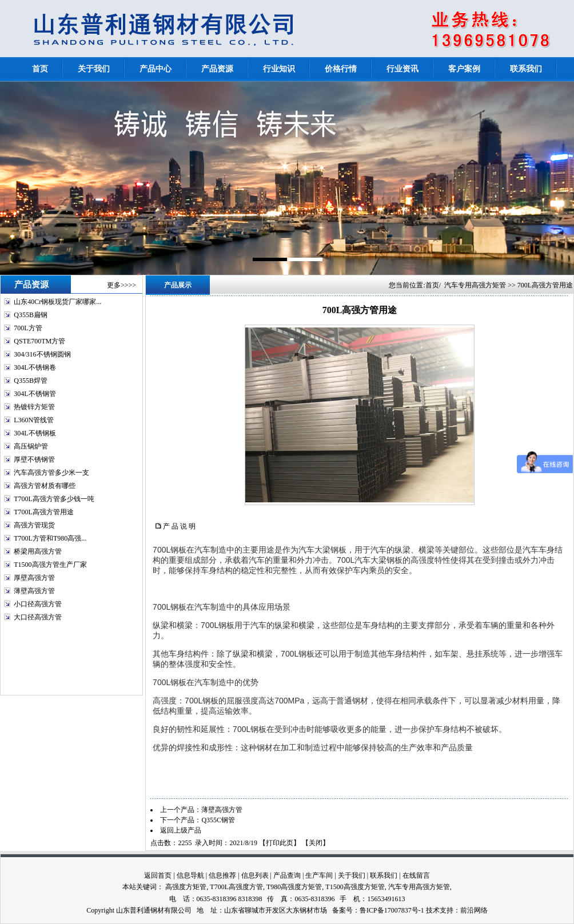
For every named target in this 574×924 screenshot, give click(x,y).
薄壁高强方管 (34, 591)
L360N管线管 (34, 420)
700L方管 (28, 328)
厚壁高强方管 (34, 578)
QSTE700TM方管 (39, 341)
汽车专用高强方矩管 (475, 285)
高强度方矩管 (186, 887)
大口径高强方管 (38, 617)
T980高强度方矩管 (294, 887)
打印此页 (280, 843)
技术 (433, 910)
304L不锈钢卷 (35, 367)
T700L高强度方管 (236, 887)
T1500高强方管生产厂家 (50, 565)
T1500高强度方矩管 (355, 887)
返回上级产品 (181, 830)
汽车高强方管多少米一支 (51, 473)
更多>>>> (121, 285)
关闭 (316, 843)
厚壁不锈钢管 (34, 459)
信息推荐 (222, 875)
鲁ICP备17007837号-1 (392, 910)
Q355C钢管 (218, 820)
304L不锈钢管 (35, 394)
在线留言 (416, 875)
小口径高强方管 (38, 604)
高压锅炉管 (31, 446)
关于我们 (352, 875)
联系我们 (384, 875)
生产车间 (319, 875)
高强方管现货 (34, 525)
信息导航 (190, 875)
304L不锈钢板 (35, 433)
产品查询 (287, 875)
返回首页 (158, 875)
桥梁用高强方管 (38, 551)
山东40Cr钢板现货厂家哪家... (57, 302)
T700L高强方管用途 (44, 512)
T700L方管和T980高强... (50, 538)
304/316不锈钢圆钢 (42, 354)
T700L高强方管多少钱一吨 (54, 499)
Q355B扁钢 (31, 315)
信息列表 (255, 875)
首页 (432, 285)
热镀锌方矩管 (34, 407)
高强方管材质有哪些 (45, 486)
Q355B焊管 (31, 381)
